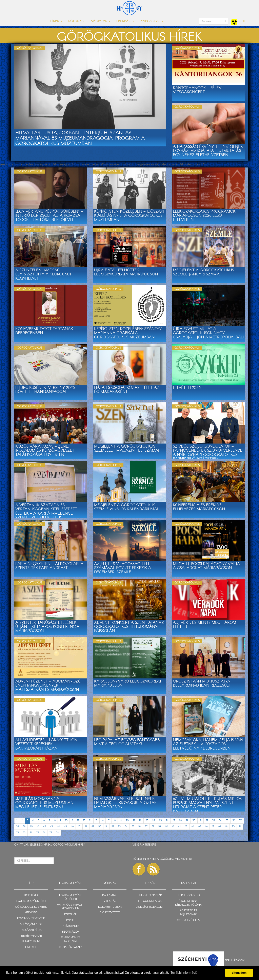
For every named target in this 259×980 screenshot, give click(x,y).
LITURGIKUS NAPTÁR (149, 895)
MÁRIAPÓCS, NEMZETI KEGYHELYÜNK (71, 907)
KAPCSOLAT (189, 883)
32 (207, 821)
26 (167, 821)
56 (140, 827)
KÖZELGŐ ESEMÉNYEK (31, 919)
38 (18, 827)
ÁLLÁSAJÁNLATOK (31, 924)
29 (187, 821)
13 (84, 821)
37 (240, 821)
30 (194, 821)
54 (126, 827)
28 (180, 821)
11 (72, 821)
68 (220, 827)
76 (44, 833)
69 (226, 827)
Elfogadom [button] (239, 973)
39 (24, 827)
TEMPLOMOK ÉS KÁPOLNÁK (70, 939)
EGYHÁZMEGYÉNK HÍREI (31, 901)
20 (127, 821)
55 (133, 827)
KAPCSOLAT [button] (152, 21)
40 (31, 827)
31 (201, 821)
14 (90, 821)
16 (103, 821)
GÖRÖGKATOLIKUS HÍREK (69, 845)
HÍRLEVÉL (31, 947)
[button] (244, 21)
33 (214, 821)
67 (213, 827)
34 (220, 821)
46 (72, 827)
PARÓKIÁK (71, 914)
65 (200, 827)
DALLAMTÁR (110, 895)
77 (51, 833)
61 (173, 827)
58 (153, 827)
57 (146, 827)
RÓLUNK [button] (76, 21)
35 (227, 821)
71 (240, 827)
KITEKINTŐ (31, 913)
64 (193, 827)
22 (140, 821)
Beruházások (235, 961)
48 (86, 827)
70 (233, 827)
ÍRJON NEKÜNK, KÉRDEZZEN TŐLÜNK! (189, 903)
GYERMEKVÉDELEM (189, 920)
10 (66, 821)
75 (38, 833)
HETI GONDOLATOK (149, 901)
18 (115, 821)
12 (78, 821)
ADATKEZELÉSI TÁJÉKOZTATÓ (189, 913)
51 (106, 827)
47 (79, 827)
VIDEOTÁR (110, 901)
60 (166, 827)
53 (119, 827)
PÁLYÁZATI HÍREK (31, 930)
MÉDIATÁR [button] (101, 21)
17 (109, 821)
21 (134, 821)
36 (234, 821)
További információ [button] (184, 973)
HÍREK (47, 845)
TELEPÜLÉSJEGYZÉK (70, 947)
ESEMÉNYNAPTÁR (31, 936)
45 (65, 827)
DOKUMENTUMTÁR (110, 907)
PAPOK (70, 920)
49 (93, 827)
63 (186, 827)
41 (38, 827)
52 (113, 827)
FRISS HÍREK (31, 895)
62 (179, 827)
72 (18, 833)
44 (58, 827)
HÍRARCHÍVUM (31, 942)
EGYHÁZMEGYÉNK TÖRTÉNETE (70, 897)
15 (96, 821)
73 (24, 833)
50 (100, 827)
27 (174, 821)
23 (147, 821)
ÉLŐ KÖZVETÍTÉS (110, 913)
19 (121, 821)
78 (57, 833)
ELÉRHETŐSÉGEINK (189, 895)
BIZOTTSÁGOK (70, 932)
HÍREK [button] (56, 21)
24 (154, 821)
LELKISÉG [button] (125, 21)
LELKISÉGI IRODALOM (149, 907)
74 (31, 833)
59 (160, 827)
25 (160, 821)
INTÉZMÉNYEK (71, 926)
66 (206, 827)
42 (45, 827)
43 (51, 827)
